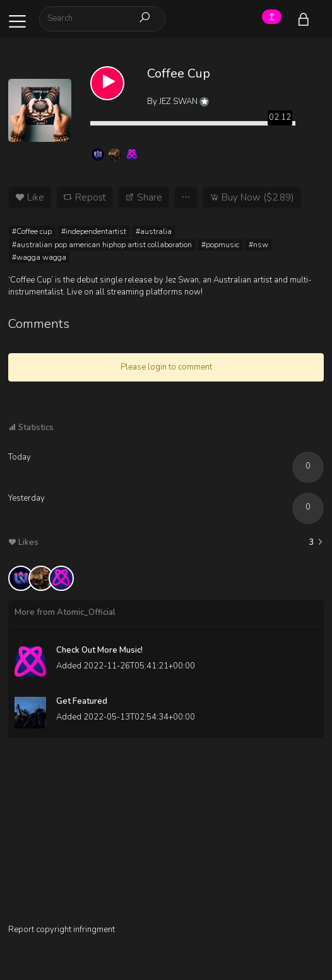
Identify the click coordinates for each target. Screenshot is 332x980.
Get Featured (82, 701)
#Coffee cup (32, 231)
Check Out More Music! (99, 650)
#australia (154, 231)
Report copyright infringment (62, 930)
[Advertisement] (166, 836)
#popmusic (220, 245)
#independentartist (94, 231)
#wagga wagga (39, 257)
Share (144, 197)
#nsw (258, 245)
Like (30, 197)
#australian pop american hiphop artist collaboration (102, 245)
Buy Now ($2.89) (252, 197)
